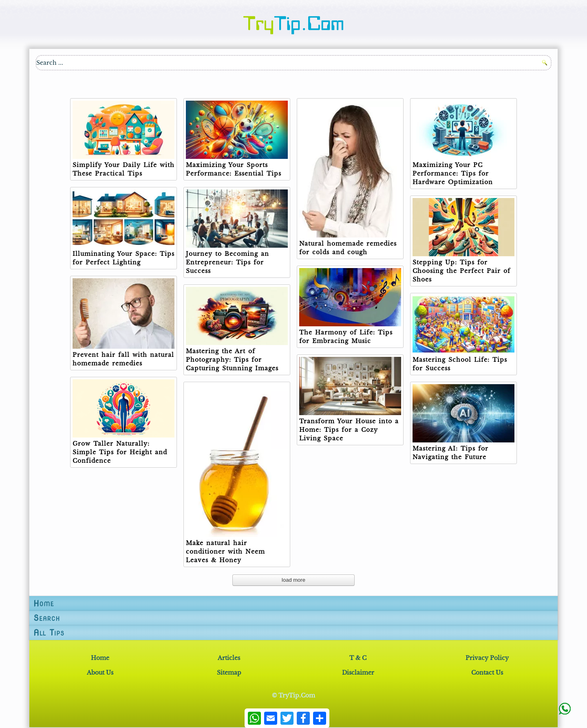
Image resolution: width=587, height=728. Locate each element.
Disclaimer (358, 673)
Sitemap (229, 673)
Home (44, 603)
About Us (100, 673)
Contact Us (487, 673)
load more (293, 580)
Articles (229, 658)
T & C (358, 658)
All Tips (49, 633)
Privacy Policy (487, 658)
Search (47, 618)
